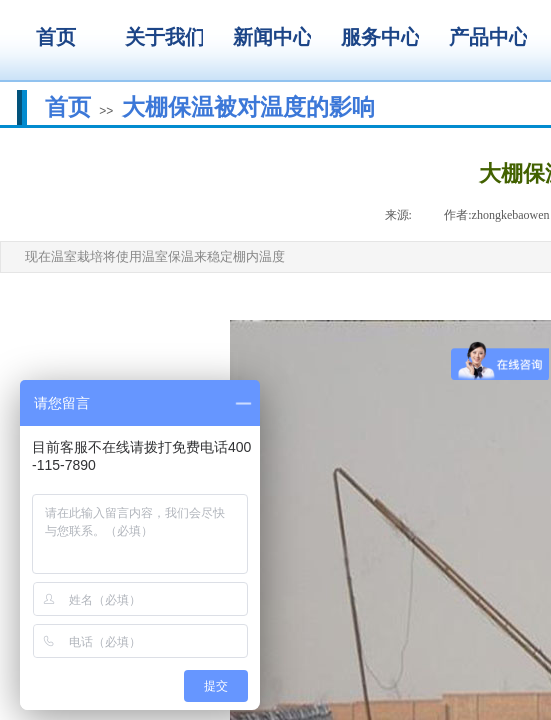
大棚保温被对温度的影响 (248, 107)
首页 (68, 107)
